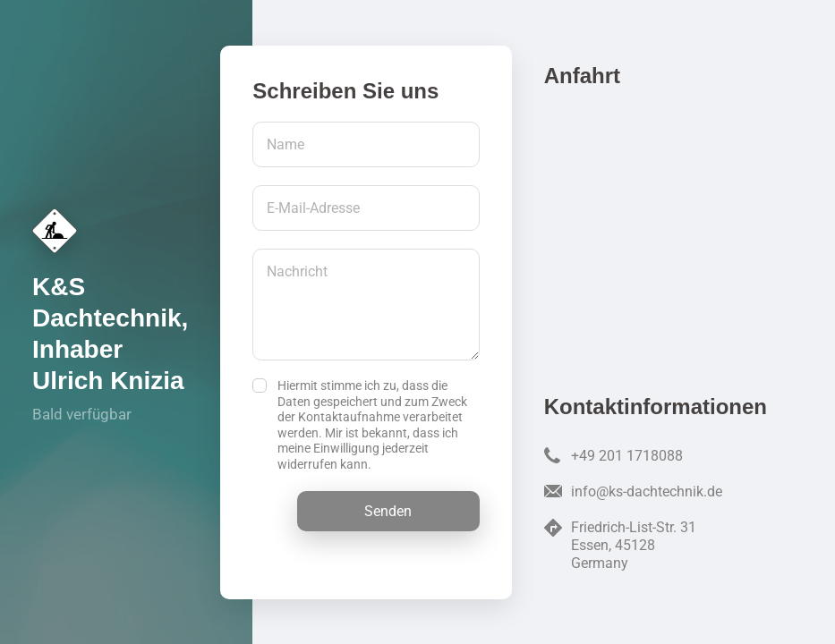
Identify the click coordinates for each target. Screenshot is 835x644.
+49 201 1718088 (627, 456)
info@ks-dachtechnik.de (647, 491)
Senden (388, 511)
